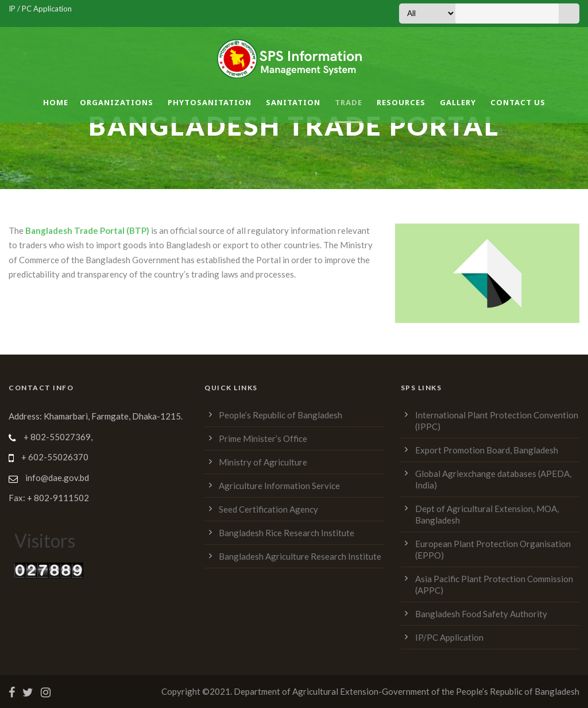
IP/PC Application (449, 637)
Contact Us (518, 102)
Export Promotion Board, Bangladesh (487, 450)
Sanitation (293, 102)
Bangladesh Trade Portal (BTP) (87, 230)
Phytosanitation (210, 102)
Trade (349, 102)
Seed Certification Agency (268, 509)
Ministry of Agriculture (263, 462)
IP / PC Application (40, 9)
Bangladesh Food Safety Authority (481, 614)
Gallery (458, 102)
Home (56, 102)
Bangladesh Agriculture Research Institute (300, 556)
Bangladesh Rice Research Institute (287, 533)
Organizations (117, 102)
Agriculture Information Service (279, 486)
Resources (401, 102)
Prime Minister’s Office (263, 438)
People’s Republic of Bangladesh (281, 415)
